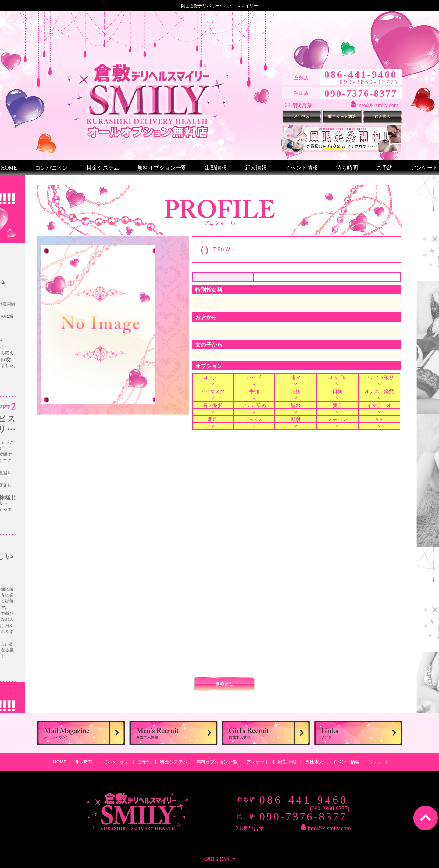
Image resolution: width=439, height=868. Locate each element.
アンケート (424, 168)
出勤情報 (216, 168)
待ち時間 (347, 168)
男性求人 (315, 762)
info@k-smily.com (378, 105)
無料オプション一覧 (162, 168)
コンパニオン (52, 168)
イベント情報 (302, 168)
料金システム (103, 168)
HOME (9, 168)
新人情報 (256, 168)
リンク (376, 762)
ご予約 (384, 168)
